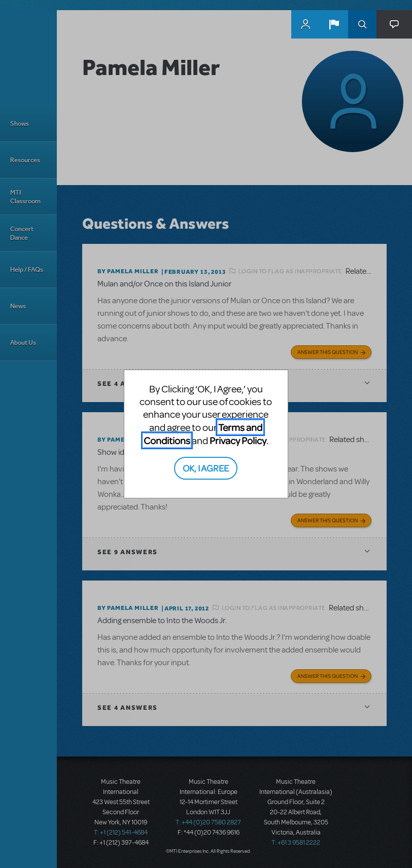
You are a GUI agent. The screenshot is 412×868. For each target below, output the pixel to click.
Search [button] (362, 24)
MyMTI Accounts (305, 24)
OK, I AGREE (206, 468)
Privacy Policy (238, 440)
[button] (334, 24)
